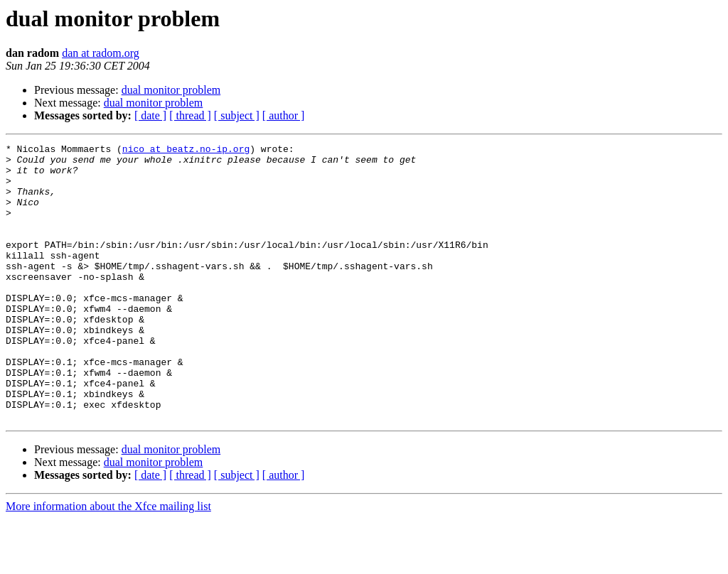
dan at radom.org (101, 53)
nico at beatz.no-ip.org (186, 151)
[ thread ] (190, 115)
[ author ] (284, 115)
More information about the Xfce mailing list (108, 562)
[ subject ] (237, 115)
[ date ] (150, 115)
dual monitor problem (171, 90)
